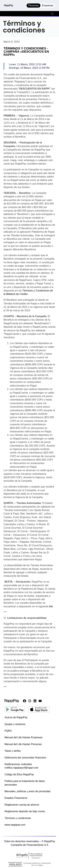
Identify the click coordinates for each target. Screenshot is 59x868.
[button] (52, 14)
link (51, 606)
